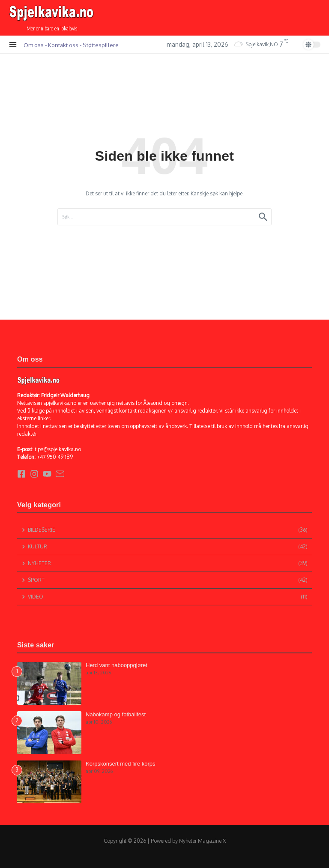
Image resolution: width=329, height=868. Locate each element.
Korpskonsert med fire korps (121, 764)
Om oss (34, 45)
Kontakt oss (63, 45)
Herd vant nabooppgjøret (117, 665)
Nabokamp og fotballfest (116, 714)
